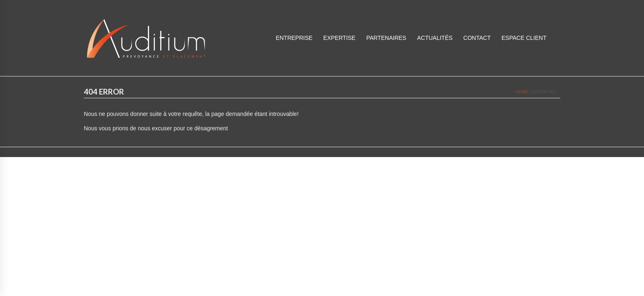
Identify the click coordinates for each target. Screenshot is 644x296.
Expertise (339, 38)
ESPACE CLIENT (524, 38)
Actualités (435, 38)
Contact (477, 38)
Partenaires (386, 38)
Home (522, 92)
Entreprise (294, 38)
